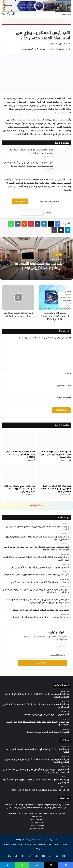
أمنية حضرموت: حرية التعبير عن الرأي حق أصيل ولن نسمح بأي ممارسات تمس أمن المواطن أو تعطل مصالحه (29, 164)
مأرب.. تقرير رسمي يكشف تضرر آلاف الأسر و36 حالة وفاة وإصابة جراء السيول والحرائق (20, 489)
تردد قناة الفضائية (45, 844)
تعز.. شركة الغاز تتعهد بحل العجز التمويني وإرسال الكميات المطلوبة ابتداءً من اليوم (56, 489)
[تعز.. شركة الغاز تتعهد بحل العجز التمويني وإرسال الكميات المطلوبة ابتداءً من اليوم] (54, 474)
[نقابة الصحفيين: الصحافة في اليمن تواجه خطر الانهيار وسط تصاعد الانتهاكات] (19, 440)
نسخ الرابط (20, 201)
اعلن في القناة (31, 844)
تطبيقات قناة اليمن (61, 844)
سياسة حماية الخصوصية (14, 844)
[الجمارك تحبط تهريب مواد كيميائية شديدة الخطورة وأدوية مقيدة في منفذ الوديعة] (54, 440)
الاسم (68, 373)
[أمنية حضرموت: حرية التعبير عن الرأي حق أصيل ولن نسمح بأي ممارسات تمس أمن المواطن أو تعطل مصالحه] (63, 166)
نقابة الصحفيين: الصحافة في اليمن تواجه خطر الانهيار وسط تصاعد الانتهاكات (21, 454)
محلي (58, 252)
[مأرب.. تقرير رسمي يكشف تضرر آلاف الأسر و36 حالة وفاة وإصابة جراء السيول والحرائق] (19, 474)
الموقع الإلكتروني (64, 397)
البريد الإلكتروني (64, 385)
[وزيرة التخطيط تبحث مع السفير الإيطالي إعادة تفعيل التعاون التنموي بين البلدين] (63, 153)
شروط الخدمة (37, 849)
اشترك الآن (42, 663)
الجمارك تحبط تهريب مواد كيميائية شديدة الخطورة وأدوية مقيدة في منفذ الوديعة (56, 454)
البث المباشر (36, 506)
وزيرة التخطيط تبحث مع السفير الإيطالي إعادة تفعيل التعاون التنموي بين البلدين (30, 152)
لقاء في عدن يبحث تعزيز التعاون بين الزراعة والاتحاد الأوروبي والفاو (37, 266)
